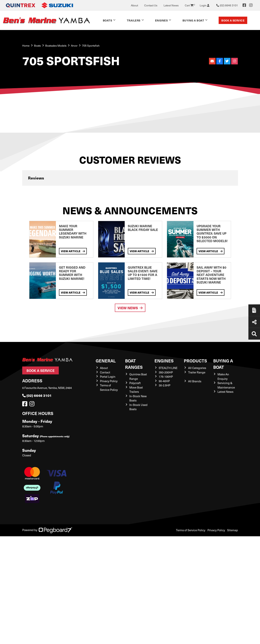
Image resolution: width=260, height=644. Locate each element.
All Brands (195, 381)
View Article (73, 251)
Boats (108, 20)
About (134, 5)
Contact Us (151, 5)
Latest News (171, 5)
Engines (162, 20)
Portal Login (108, 377)
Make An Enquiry (223, 376)
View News (130, 308)
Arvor (74, 46)
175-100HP (166, 377)
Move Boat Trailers (136, 390)
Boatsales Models (56, 46)
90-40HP (164, 381)
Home (26, 46)
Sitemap (233, 530)
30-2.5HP (165, 385)
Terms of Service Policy (109, 387)
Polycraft (135, 383)
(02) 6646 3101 (37, 395)
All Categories (197, 368)
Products (195, 361)
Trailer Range (197, 372)
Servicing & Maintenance (226, 385)
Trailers (134, 20)
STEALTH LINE (168, 368)
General (106, 361)
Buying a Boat (193, 20)
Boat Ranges (134, 364)
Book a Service (233, 20)
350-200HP (166, 372)
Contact (105, 372)
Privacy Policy (109, 381)
